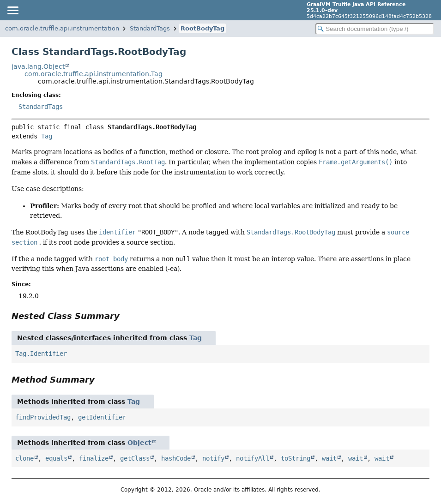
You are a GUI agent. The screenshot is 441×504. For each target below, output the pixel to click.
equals (56, 458)
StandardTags (150, 28)
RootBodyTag (202, 28)
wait (329, 458)
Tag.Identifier (41, 354)
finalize (94, 458)
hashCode (176, 458)
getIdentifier (102, 417)
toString (296, 458)
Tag (47, 136)
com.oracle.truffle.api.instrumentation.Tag (94, 74)
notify (213, 458)
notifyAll (253, 458)
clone (24, 458)
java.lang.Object (38, 66)
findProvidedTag (43, 417)
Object (139, 443)
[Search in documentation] (375, 29)
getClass (135, 458)
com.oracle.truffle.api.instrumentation (62, 28)
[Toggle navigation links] (12, 10)
